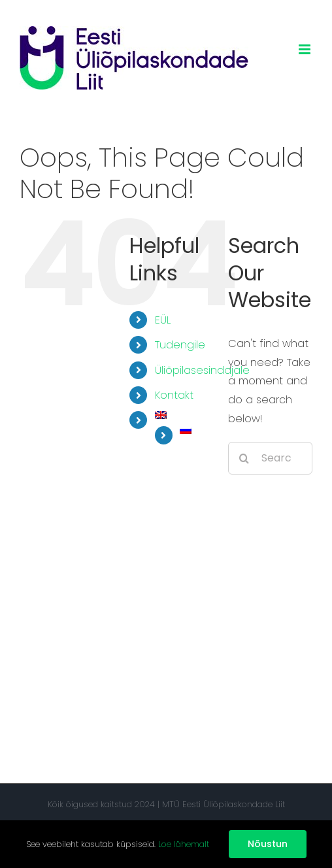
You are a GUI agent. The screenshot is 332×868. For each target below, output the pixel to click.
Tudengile (180, 345)
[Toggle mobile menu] (306, 49)
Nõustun (268, 844)
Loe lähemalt (184, 844)
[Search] (244, 458)
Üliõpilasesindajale (202, 370)
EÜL (163, 320)
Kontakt (174, 395)
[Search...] (270, 458)
